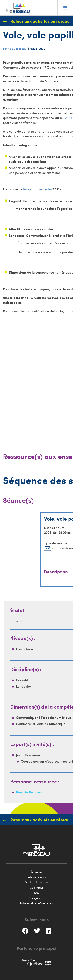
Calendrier (37, 888)
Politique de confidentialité (36, 903)
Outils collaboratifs (36, 882)
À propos (36, 872)
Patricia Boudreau (15, 49)
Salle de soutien (37, 877)
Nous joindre (36, 898)
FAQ (37, 893)
